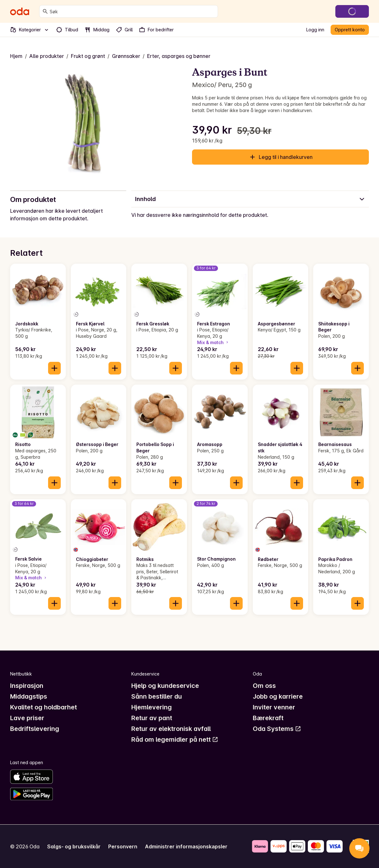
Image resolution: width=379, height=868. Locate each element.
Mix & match (213, 342)
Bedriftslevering (35, 729)
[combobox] (132, 11)
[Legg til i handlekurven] (54, 368)
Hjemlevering (152, 707)
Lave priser (27, 718)
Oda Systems (277, 729)
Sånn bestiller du (157, 696)
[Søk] (45, 11)
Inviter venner (274, 707)
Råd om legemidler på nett (175, 739)
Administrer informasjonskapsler (186, 846)
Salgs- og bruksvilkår (74, 846)
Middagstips (29, 696)
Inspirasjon (27, 686)
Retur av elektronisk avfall (171, 729)
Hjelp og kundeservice (165, 686)
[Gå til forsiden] (20, 11)
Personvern (123, 846)
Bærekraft (268, 718)
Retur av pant (152, 718)
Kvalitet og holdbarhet (43, 707)
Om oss (264, 686)
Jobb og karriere (278, 696)
